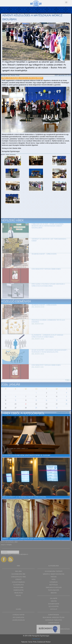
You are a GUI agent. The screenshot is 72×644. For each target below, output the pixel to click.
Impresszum (36, 639)
